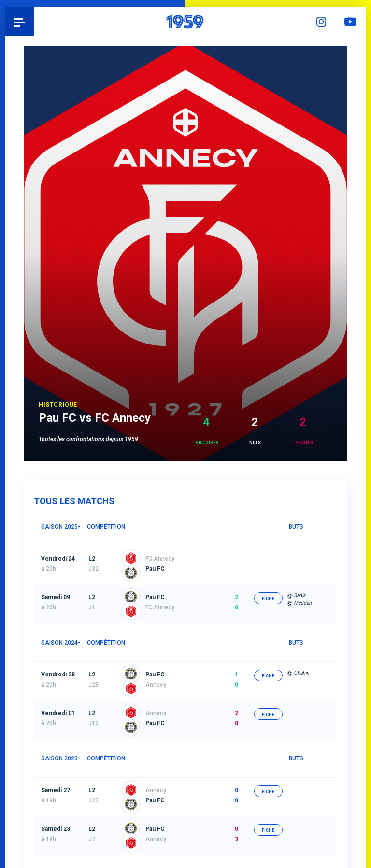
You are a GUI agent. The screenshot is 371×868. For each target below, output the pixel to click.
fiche (271, 560)
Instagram (323, 22)
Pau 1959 (34, 22)
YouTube (352, 22)
